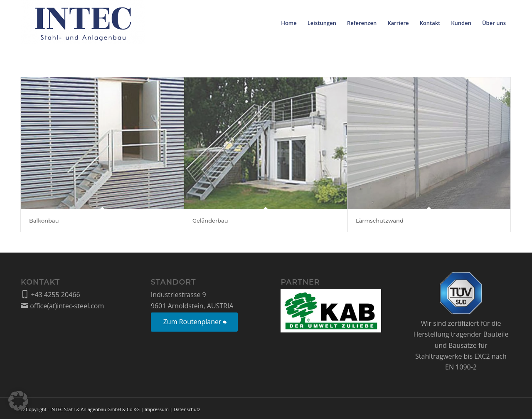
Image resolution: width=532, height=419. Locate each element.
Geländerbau (210, 221)
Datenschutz (187, 409)
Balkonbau (44, 221)
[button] (18, 401)
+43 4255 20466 (50, 295)
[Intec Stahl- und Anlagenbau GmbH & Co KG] (83, 23)
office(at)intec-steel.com (62, 306)
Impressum (157, 409)
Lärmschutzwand (380, 221)
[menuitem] (289, 23)
